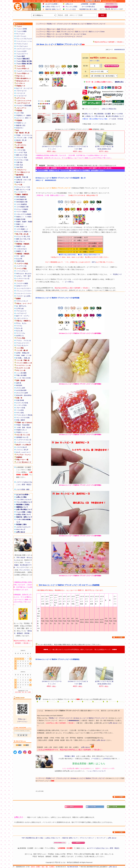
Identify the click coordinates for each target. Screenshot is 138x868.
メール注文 (112, 119)
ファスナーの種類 (22, 283)
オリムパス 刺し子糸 (23, 236)
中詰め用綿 (26, 425)
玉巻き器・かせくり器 (24, 180)
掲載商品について (22, 507)
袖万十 (23, 256)
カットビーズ (28, 88)
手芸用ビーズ (117, 274)
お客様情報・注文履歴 (88, 4)
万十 (18, 256)
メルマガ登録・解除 (23, 489)
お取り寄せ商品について (24, 509)
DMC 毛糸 (20, 165)
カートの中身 (118, 114)
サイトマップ (21, 529)
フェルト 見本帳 (22, 29)
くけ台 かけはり (22, 249)
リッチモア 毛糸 (22, 152)
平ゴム (18, 323)
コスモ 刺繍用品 (22, 204)
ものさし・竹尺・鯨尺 (24, 276)
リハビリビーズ (21, 96)
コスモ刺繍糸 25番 (22, 207)
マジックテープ (22, 567)
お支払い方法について (53, 7)
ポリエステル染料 (22, 393)
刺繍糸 (16, 565)
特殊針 (18, 355)
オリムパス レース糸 (23, 187)
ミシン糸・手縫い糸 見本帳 (23, 378)
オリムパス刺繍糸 (22, 209)
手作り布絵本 (21, 558)
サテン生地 (20, 413)
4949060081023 (119, 49)
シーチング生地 (21, 405)
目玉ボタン (20, 128)
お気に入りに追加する (91, 109)
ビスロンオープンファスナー (24, 294)
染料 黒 (19, 383)
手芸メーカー (51, 29)
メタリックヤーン (22, 318)
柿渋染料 (19, 385)
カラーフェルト (21, 36)
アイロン (19, 340)
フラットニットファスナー (24, 291)
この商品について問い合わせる (94, 116)
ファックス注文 (71, 9)
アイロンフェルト (22, 44)
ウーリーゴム (21, 333)
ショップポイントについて (24, 500)
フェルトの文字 (21, 51)
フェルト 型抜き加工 (23, 59)
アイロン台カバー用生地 (24, 415)
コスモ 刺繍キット (22, 229)
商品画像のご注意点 (23, 505)
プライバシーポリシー (87, 838)
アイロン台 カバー (22, 345)
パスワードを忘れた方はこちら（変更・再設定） (104, 848)
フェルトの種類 (21, 31)
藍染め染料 (19, 395)
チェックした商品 (71, 7)
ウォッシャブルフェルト (24, 39)
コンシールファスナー (24, 288)
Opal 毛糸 (19, 167)
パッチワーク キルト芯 (24, 440)
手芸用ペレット (21, 123)
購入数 (86, 66)
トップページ (41, 29)
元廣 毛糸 (19, 162)
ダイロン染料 (21, 388)
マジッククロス (24, 570)
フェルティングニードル (24, 71)
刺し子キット (21, 241)
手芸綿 (18, 425)
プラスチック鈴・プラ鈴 (24, 138)
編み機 (18, 177)
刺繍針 (23, 355)
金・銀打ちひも (21, 306)
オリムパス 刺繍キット (24, 231)
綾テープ (19, 316)
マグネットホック (22, 301)
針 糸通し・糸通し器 (23, 358)
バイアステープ (21, 313)
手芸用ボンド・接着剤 (24, 115)
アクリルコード (21, 311)
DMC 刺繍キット (22, 227)
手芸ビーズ (50, 34)
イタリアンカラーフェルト (24, 49)
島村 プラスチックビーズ (65, 29)
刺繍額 (30, 222)
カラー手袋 (20, 113)
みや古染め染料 (21, 390)
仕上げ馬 (19, 259)
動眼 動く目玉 (21, 125)
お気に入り (69, 4)
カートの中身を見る (88, 7)
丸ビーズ (19, 88)
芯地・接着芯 (21, 420)
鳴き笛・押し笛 (21, 140)
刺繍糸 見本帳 (21, 219)
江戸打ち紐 (20, 308)
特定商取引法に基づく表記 (88, 9)
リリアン (26, 316)
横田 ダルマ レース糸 (23, 190)
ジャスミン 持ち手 (22, 450)
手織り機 (25, 177)
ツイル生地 (20, 410)
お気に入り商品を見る (109, 109)
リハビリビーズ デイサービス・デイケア (69, 37)
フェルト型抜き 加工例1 (24, 61)
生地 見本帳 (20, 400)
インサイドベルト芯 (23, 278)
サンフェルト (21, 34)
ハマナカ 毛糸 (21, 150)
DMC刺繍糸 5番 (21, 199)
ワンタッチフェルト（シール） (24, 41)
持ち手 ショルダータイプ (23, 452)
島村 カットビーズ (81, 32)
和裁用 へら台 (21, 246)
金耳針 (18, 353)
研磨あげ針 (26, 353)
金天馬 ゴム (20, 336)
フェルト (28, 562)
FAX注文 (120, 119)
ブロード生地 (21, 408)
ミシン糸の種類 (21, 373)
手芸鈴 (18, 135)
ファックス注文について (24, 502)
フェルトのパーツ (22, 54)
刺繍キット (20, 224)
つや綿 (18, 427)
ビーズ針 (29, 355)
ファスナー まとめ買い (24, 296)
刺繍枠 (24, 222)
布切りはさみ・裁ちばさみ (24, 274)
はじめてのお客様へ (52, 4)
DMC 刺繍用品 (21, 197)
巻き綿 (29, 427)
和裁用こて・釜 (21, 251)
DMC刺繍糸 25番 (22, 202)
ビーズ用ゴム (69, 282)
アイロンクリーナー (23, 343)
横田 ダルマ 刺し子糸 (23, 239)
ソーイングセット (22, 271)
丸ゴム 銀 (19, 331)
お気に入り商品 (21, 497)
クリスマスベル (27, 135)
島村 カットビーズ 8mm (97, 32)
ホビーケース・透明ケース (24, 118)
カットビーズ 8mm (80, 34)
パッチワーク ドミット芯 (23, 442)
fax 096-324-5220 (73, 867)
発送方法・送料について (24, 517)
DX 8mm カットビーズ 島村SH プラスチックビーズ (90, 718)
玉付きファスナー (22, 286)
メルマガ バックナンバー (23, 527)
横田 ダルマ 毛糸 (22, 155)
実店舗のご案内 (21, 524)
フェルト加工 (21, 56)
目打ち (94, 262)
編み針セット (21, 182)
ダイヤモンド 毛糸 (22, 160)
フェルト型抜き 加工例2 (24, 64)
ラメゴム (19, 326)
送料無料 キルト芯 (22, 437)
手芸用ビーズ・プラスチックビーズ (60, 718)
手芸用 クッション (22, 432)
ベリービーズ (21, 93)
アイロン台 (27, 340)
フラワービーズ (21, 91)
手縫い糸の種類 (21, 375)
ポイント (117, 9)
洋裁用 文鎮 (20, 261)
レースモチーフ (21, 192)
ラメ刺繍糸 (28, 217)
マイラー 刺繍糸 (22, 212)
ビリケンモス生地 (22, 403)
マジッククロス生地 (23, 418)
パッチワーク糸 (21, 266)
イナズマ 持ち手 (22, 447)
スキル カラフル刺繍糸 (24, 214)
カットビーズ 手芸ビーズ (64, 34)
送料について (88, 114)
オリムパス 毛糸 (22, 157)
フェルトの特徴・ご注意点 (24, 512)
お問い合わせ (21, 532)
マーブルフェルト (22, 46)
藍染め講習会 (28, 395)
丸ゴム (24, 323)
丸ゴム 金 (19, 328)
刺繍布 (18, 222)
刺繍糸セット (20, 217)
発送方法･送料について (53, 9)
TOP (23, 838)
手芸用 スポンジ (22, 430)
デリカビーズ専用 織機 (24, 106)
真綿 (24, 427)
